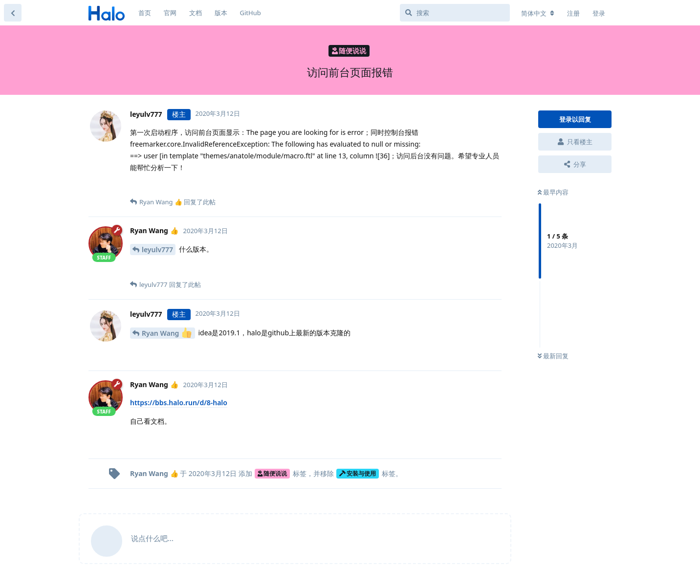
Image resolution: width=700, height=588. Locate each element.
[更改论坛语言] (538, 13)
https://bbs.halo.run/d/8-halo (179, 403)
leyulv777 (157, 250)
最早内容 (553, 192)
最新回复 (553, 356)
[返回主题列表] (13, 13)
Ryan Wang (167, 333)
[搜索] (455, 13)
